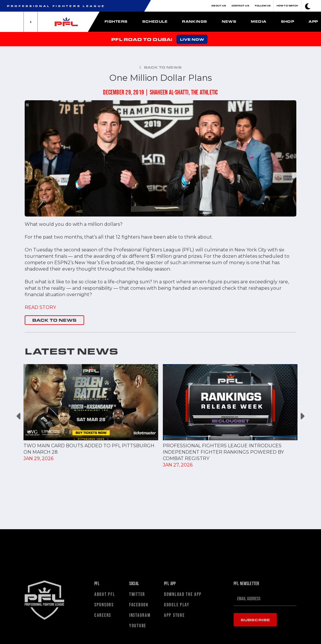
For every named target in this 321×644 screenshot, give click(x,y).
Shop (288, 21)
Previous (19, 416)
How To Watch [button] (287, 6)
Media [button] (258, 21)
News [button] (229, 21)
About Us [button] (219, 6)
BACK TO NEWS (54, 320)
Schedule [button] (155, 21)
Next (302, 416)
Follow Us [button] (263, 6)
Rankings (195, 21)
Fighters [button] (116, 21)
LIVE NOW (192, 39)
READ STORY (40, 307)
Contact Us (240, 6)
